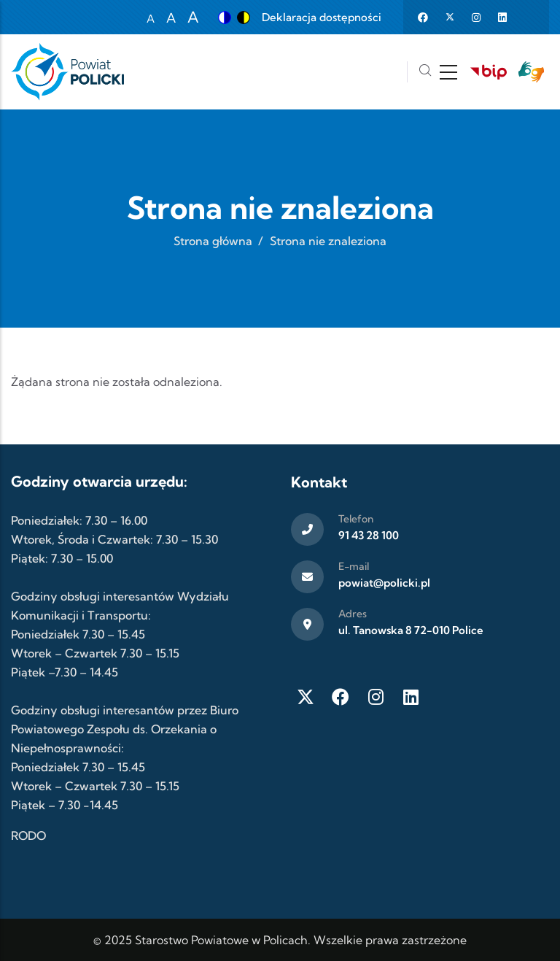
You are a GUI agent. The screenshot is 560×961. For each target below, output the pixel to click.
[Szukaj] (425, 72)
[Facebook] (341, 697)
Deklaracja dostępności (322, 17)
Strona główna (213, 241)
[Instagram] (376, 697)
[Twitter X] (306, 697)
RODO (28, 835)
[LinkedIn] (411, 697)
